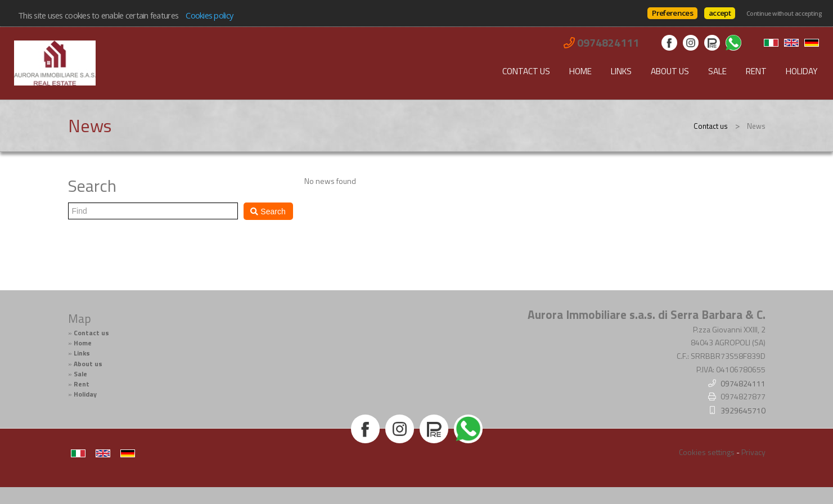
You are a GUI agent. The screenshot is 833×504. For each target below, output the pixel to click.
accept (720, 13)
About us (670, 71)
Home (580, 71)
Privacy (753, 452)
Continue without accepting (784, 13)
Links (621, 71)
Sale (717, 71)
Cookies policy (209, 15)
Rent (756, 71)
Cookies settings (707, 452)
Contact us (526, 71)
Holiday (802, 71)
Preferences (672, 13)
